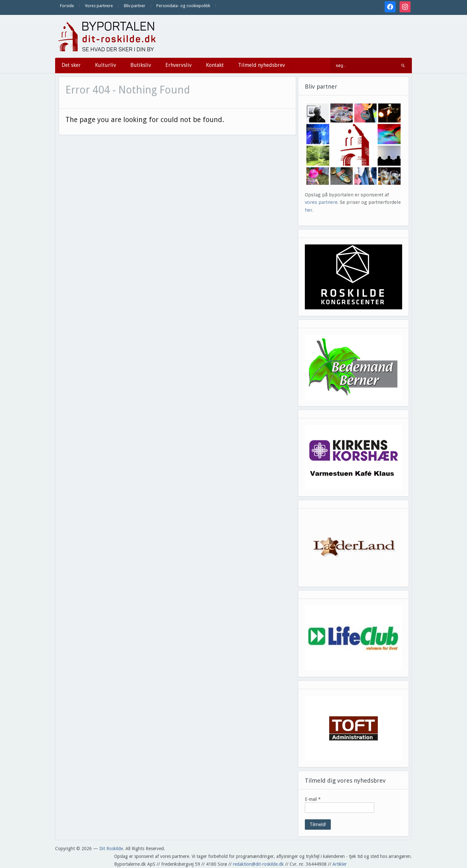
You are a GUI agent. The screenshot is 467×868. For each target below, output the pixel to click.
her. (309, 210)
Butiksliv (141, 65)
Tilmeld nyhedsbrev (262, 65)
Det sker (71, 65)
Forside (67, 6)
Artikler (340, 864)
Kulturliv (106, 65)
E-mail (313, 799)
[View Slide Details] (353, 277)
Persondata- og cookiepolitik (183, 6)
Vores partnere (99, 6)
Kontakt (215, 65)
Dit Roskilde (111, 849)
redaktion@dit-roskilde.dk (258, 864)
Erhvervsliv (179, 65)
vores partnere (321, 202)
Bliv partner (135, 6)
